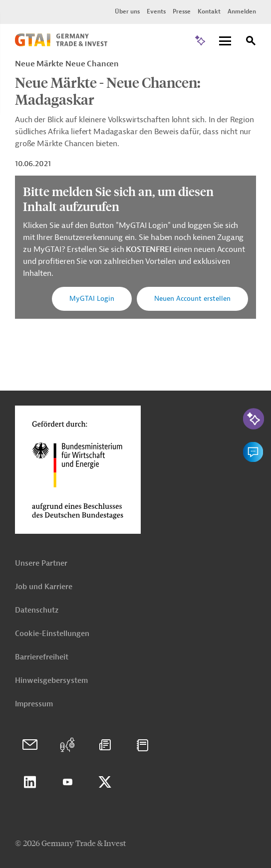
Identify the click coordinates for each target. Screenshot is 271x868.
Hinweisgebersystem (51, 681)
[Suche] (251, 42)
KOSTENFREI (149, 249)
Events (156, 11)
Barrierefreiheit (42, 657)
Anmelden (242, 11)
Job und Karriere (44, 587)
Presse (182, 11)
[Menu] (225, 42)
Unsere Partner (41, 563)
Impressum (34, 704)
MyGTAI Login (92, 299)
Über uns (127, 11)
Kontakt (209, 11)
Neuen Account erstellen (192, 299)
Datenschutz (37, 610)
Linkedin (30, 782)
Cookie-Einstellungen (52, 634)
